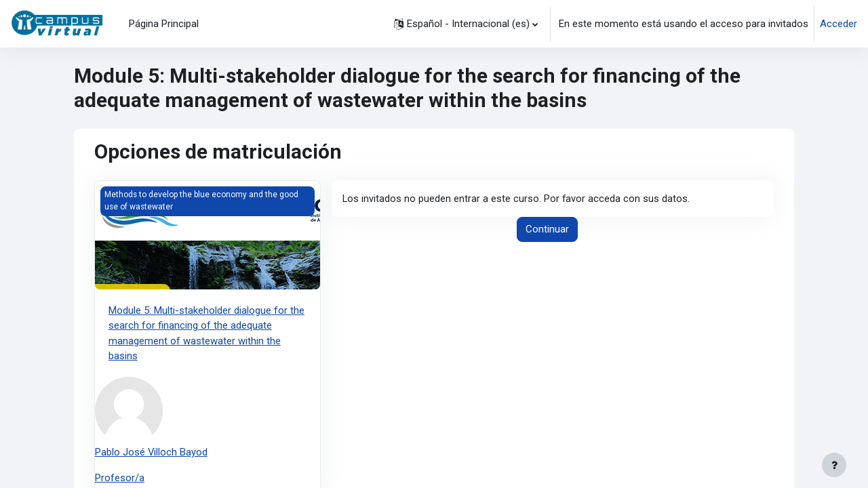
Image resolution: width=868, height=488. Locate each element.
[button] (466, 24)
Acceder (839, 24)
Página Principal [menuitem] (164, 24)
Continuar (547, 230)
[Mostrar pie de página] (834, 465)
